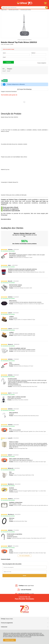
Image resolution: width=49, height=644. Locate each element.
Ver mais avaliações (24, 556)
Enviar (24, 576)
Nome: (4, 53)
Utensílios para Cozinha (14, 10)
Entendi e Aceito (9, 640)
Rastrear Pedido (9, 619)
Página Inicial (4, 10)
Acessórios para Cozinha (26, 10)
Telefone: (34, 53)
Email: (4, 57)
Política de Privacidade (26, 637)
